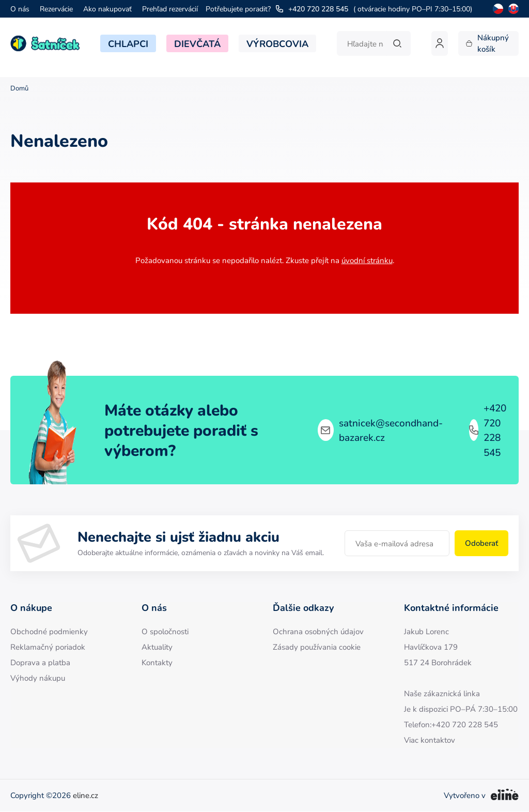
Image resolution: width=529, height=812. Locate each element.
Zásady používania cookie (317, 647)
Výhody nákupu (38, 678)
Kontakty (157, 662)
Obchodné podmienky (49, 631)
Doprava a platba (40, 662)
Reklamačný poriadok (48, 647)
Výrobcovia (277, 44)
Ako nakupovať (107, 9)
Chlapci (128, 44)
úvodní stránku (367, 260)
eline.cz (85, 795)
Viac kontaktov (430, 740)
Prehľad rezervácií (170, 9)
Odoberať (481, 543)
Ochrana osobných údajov (318, 631)
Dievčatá (197, 44)
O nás (20, 9)
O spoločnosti (165, 631)
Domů (19, 88)
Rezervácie (56, 9)
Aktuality (157, 647)
